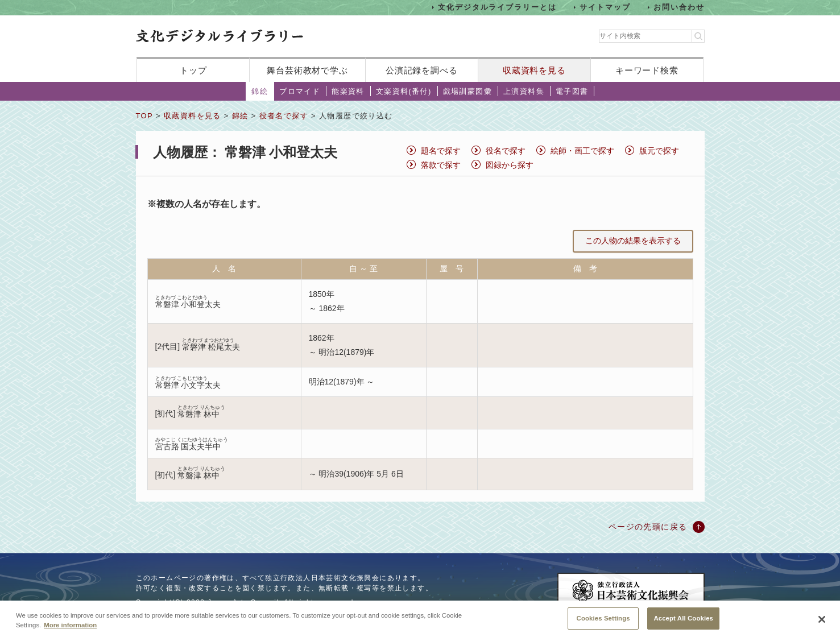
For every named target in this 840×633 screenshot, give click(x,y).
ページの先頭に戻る (648, 527)
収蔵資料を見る (534, 70)
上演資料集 (524, 91)
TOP (144, 116)
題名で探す (441, 151)
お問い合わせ (679, 7)
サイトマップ (605, 7)
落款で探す (441, 165)
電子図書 (572, 91)
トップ (193, 70)
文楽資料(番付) (404, 91)
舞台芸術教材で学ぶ (307, 70)
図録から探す (510, 165)
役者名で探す (284, 116)
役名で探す (506, 151)
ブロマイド (300, 91)
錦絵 (260, 91)
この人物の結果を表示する (633, 241)
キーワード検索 (647, 70)
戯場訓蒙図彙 (467, 91)
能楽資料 (348, 91)
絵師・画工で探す (582, 151)
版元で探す (659, 151)
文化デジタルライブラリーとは (497, 7)
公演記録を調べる (422, 70)
